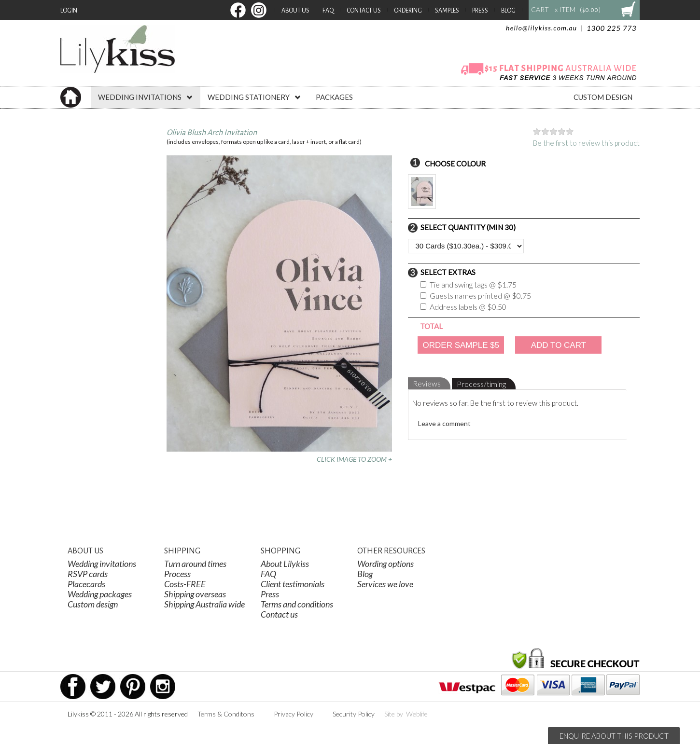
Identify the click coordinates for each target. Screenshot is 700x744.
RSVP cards (88, 574)
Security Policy (354, 714)
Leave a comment (444, 423)
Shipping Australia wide (204, 604)
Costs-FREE (185, 584)
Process (177, 574)
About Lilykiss (285, 564)
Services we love (385, 584)
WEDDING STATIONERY (254, 97)
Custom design (93, 604)
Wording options (385, 564)
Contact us (279, 614)
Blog (508, 11)
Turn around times (195, 564)
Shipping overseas (195, 594)
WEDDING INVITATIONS (146, 97)
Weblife (417, 714)
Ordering (408, 11)
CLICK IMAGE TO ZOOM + (354, 459)
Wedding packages (100, 594)
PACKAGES (334, 97)
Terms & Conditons (226, 714)
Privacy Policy (294, 714)
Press (480, 11)
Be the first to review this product (586, 143)
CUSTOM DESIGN (603, 97)
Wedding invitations (102, 564)
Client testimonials (293, 584)
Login (69, 11)
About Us (295, 11)
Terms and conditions (297, 604)
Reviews (427, 383)
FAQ (328, 11)
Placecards (86, 584)
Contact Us (364, 11)
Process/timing (481, 384)
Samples (447, 11)
